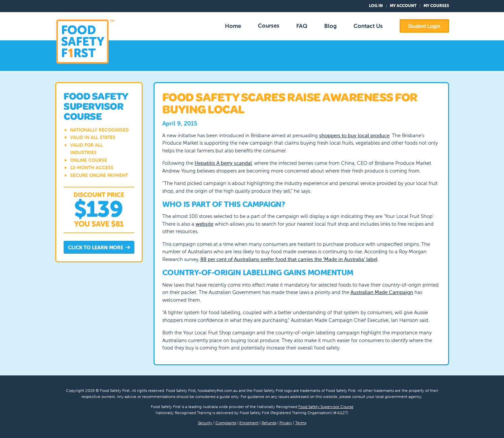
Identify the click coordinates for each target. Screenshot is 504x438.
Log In (376, 6)
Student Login (424, 26)
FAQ (302, 26)
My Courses (436, 6)
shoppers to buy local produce (354, 135)
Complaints (226, 423)
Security (205, 423)
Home (233, 26)
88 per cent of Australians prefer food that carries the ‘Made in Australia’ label (289, 259)
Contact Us (368, 26)
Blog (330, 26)
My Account (403, 6)
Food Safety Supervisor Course (326, 407)
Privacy (286, 423)
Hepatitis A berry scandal (223, 163)
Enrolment (249, 423)
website (205, 224)
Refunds (269, 423)
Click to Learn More (99, 248)
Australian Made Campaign (382, 292)
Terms (301, 423)
